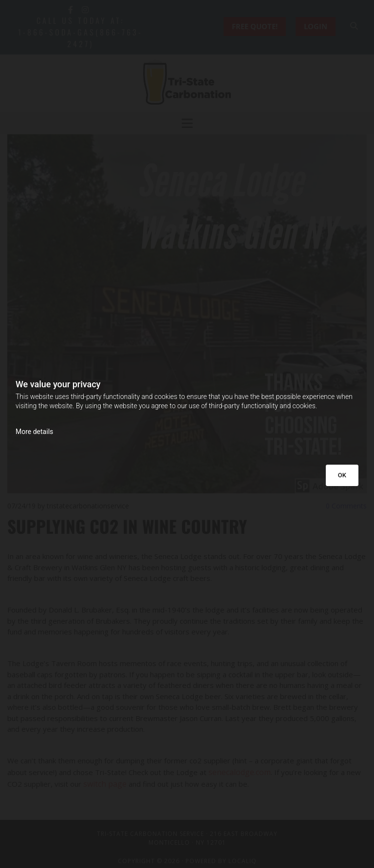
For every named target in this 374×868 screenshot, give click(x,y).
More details (34, 432)
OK (342, 475)
